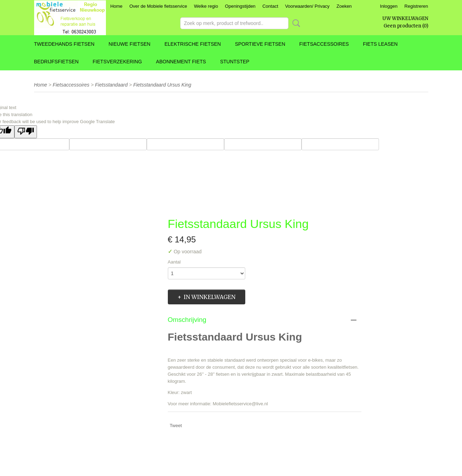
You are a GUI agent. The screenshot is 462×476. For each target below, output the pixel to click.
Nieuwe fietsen (129, 44)
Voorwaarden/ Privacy (307, 6)
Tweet (176, 426)
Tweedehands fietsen (64, 44)
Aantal (174, 262)
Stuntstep (235, 62)
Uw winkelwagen (405, 18)
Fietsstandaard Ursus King (162, 85)
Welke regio (206, 6)
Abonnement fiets (181, 62)
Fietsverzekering (117, 62)
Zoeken (344, 6)
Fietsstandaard (111, 85)
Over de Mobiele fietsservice (158, 6)
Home (116, 6)
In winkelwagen (210, 297)
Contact (270, 6)
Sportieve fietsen (260, 44)
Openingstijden (240, 6)
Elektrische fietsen (192, 44)
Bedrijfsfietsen (56, 62)
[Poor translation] (26, 132)
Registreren (416, 6)
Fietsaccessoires (324, 44)
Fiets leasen (380, 44)
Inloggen (389, 6)
